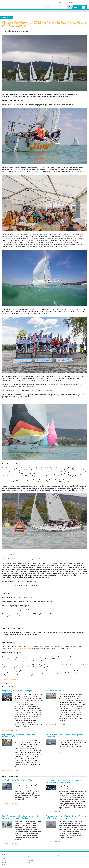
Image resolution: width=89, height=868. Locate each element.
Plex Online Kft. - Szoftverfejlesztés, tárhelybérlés (82, 857)
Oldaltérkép (31, 861)
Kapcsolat (30, 859)
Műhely (4, 863)
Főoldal (4, 17)
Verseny (9, 17)
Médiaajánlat (31, 857)
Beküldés (5, 865)
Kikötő (4, 861)
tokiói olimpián (18, 649)
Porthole (16, 5)
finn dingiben (28, 649)
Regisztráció (48, 7)
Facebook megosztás (9, 679)
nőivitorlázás (12, 683)
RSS (29, 863)
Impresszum (31, 855)
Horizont (5, 859)
